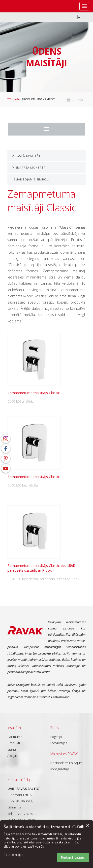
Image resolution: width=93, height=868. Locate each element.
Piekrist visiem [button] (73, 857)
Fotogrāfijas (59, 743)
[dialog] (46, 844)
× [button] (87, 826)
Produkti (28, 99)
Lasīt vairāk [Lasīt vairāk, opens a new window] (36, 847)
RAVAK (19, 6)
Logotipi (56, 737)
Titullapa (14, 99)
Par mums (15, 737)
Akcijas (12, 756)
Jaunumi (13, 749)
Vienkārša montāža (29, 167)
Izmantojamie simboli (31, 179)
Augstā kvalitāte (28, 156)
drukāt (78, 100)
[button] (17, 855)
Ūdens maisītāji (47, 99)
